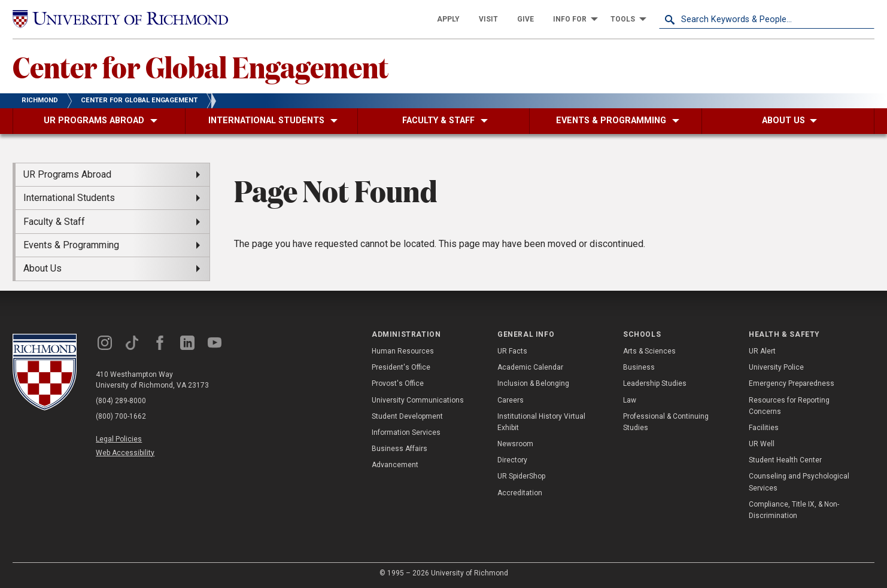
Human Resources (403, 351)
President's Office (401, 367)
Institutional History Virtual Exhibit (541, 422)
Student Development (407, 416)
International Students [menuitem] (69, 198)
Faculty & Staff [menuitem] (54, 222)
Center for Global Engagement (201, 66)
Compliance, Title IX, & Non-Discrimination (794, 510)
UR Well (762, 444)
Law (630, 400)
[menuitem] (448, 19)
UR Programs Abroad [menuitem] (67, 174)
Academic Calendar (530, 367)
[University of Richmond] (120, 19)
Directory (512, 460)
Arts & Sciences (649, 351)
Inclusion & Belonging (533, 383)
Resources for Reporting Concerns (789, 406)
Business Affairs (400, 449)
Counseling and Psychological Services (799, 482)
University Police (776, 367)
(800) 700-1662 (121, 416)
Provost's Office (398, 383)
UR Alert (762, 351)
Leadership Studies (655, 383)
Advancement (395, 465)
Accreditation (520, 493)
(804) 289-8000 (121, 401)
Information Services (406, 432)
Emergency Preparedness (792, 383)
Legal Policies (119, 439)
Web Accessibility (125, 453)
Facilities (764, 428)
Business (639, 367)
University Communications (418, 400)
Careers (511, 400)
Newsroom (515, 444)
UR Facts (512, 351)
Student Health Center (785, 460)
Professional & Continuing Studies (666, 422)
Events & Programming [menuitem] (71, 245)
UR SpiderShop (521, 476)
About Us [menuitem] (42, 268)
